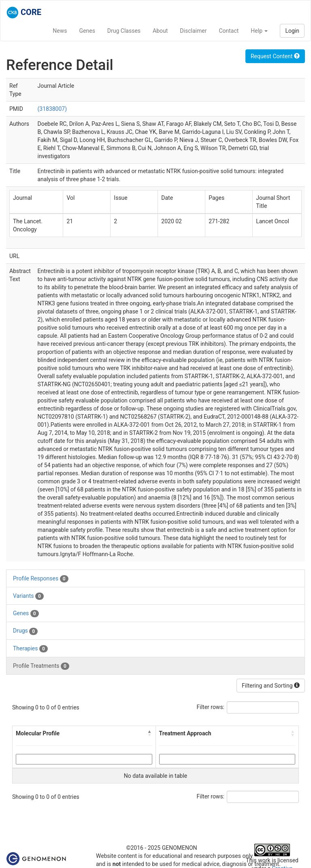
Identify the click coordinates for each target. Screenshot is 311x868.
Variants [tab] (28, 596)
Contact (229, 31)
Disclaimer (193, 31)
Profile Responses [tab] (41, 579)
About (160, 31)
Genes (87, 31)
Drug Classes (124, 31)
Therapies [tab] (30, 649)
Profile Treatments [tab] (41, 666)
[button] (150, 733)
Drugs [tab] (25, 631)
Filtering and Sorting (271, 686)
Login (292, 31)
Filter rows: (211, 707)
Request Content (275, 56)
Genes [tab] (26, 614)
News (60, 31)
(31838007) (52, 109)
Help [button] (259, 31)
